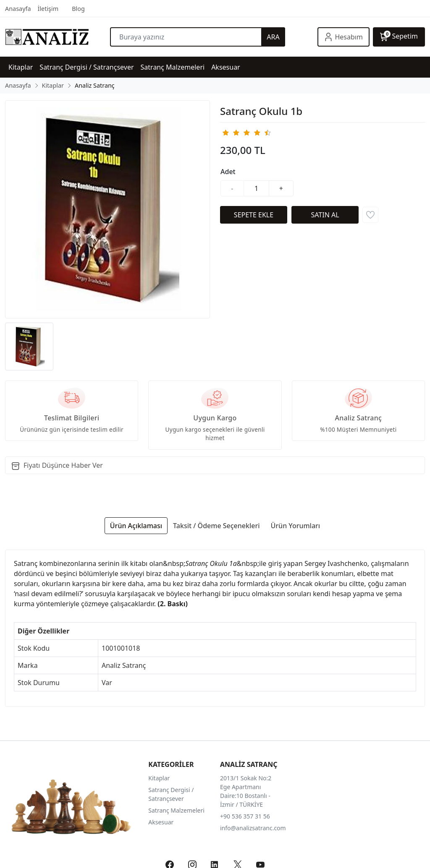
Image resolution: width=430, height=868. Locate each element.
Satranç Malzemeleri (176, 810)
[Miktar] (257, 188)
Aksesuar (161, 822)
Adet (228, 172)
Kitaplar (159, 778)
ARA (273, 37)
